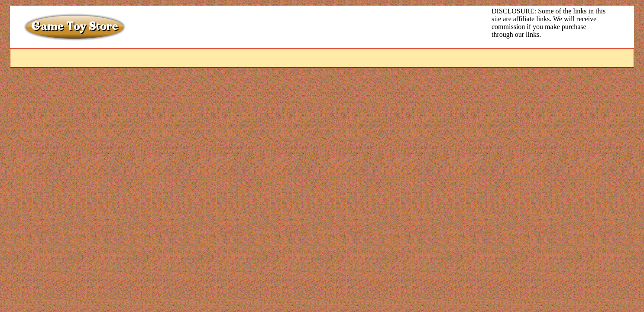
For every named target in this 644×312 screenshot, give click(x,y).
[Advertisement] (308, 27)
